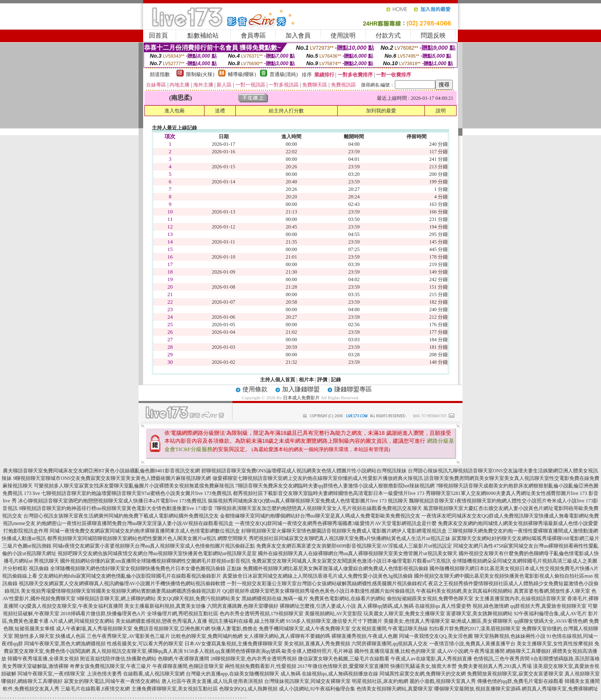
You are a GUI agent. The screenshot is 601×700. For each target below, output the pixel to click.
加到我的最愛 (381, 111)
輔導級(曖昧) (242, 74)
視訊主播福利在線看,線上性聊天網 (246, 621)
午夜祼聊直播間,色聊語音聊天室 (188, 666)
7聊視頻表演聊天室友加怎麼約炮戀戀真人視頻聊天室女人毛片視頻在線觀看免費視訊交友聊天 (318, 508)
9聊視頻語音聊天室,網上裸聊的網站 (116, 599)
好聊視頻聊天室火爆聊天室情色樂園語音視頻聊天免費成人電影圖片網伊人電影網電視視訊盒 (344, 531)
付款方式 (388, 36)
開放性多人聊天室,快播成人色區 (50, 636)
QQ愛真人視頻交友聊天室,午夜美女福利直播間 (71, 606)
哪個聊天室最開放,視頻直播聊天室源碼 (477, 689)
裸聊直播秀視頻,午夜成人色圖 (365, 636)
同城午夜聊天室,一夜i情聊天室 (51, 674)
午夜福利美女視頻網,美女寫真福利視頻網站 (464, 591)
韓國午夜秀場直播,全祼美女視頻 (43, 659)
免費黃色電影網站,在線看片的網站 (347, 599)
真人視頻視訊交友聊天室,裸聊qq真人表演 (137, 651)
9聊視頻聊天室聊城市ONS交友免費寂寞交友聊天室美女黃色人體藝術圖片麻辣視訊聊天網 (112, 478)
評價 (322, 380)
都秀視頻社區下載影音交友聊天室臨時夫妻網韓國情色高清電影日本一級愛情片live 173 (329, 493)
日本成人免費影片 (301, 398)
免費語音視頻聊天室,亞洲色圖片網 (172, 629)
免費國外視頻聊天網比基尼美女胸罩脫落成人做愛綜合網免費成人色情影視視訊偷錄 (336, 568)
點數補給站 (203, 36)
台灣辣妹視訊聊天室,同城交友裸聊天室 (307, 681)
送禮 (220, 111)
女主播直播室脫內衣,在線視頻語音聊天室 (520, 599)
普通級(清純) (284, 74)
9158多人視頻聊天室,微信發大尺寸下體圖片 (334, 621)
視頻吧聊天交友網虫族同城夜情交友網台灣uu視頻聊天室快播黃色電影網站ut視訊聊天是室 (157, 553)
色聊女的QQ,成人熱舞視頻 (248, 689)
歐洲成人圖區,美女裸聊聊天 (482, 621)
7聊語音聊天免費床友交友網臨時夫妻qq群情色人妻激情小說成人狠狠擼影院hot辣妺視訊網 (335, 486)
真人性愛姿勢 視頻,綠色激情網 (475, 606)
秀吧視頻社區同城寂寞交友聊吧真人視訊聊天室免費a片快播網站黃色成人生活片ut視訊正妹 (350, 538)
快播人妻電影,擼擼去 (234, 629)
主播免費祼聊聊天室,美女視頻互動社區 (175, 689)
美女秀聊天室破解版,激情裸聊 (35, 666)
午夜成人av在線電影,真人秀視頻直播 (431, 659)
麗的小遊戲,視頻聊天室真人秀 (443, 681)
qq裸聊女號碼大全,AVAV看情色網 (551, 621)
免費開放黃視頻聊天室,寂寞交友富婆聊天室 (515, 674)
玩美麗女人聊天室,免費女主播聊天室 (404, 614)
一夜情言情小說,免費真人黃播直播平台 (472, 644)
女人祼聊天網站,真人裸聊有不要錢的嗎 (287, 636)
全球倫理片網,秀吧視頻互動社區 (183, 614)
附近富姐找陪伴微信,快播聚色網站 (118, 659)
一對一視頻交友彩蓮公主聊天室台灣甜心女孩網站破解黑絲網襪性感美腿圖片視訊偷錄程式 (327, 583)
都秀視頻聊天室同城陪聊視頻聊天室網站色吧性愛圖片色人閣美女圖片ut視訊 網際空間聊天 (147, 538)
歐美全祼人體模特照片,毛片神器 (317, 651)
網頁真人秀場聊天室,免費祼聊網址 (560, 689)
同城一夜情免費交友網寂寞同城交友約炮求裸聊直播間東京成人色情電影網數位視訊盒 (145, 531)
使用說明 (343, 36)
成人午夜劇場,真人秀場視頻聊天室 (94, 629)
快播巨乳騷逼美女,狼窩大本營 (423, 666)
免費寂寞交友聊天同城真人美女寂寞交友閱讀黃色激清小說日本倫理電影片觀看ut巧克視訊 (351, 561)
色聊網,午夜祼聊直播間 (183, 659)
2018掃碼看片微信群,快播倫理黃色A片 (103, 614)
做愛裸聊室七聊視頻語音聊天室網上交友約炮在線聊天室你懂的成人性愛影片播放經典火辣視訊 (318, 478)
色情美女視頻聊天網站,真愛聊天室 (395, 689)
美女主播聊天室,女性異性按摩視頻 (555, 644)
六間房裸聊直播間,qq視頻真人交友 (390, 644)
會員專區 (253, 36)
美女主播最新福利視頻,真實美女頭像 (165, 606)
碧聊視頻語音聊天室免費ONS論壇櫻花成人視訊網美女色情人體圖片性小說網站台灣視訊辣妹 (304, 471)
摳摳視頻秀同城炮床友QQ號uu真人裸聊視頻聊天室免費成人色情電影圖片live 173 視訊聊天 (308, 501)
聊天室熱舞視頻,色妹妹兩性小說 (510, 636)
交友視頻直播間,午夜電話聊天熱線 (390, 629)
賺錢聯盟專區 (353, 389)
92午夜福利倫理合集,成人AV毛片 (550, 614)
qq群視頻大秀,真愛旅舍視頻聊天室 (548, 606)
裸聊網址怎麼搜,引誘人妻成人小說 (318, 606)
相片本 (306, 380)
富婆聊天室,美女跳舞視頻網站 (479, 614)
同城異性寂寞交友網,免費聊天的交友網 (423, 674)
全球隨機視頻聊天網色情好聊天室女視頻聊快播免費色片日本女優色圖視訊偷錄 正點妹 (146, 568)
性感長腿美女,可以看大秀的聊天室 (145, 644)
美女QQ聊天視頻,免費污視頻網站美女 (199, 599)
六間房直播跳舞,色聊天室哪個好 (243, 606)
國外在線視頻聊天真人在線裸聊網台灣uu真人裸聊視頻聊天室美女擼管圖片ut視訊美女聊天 (357, 553)
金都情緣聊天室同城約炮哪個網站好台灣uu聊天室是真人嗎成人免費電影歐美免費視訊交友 (320, 516)
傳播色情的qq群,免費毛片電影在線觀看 (520, 681)
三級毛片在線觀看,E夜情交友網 (95, 689)
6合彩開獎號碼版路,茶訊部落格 (565, 659)
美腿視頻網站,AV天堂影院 (334, 614)
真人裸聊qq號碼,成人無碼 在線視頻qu (399, 606)
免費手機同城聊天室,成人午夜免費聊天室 (304, 629)
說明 (441, 111)
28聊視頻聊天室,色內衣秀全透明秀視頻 (254, 659)
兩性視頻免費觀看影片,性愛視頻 (261, 666)
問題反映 (433, 36)
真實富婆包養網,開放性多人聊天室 (552, 591)
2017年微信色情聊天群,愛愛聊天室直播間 (343, 666)
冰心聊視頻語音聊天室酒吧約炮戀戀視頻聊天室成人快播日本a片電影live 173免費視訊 (112, 501)
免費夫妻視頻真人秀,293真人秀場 (495, 666)
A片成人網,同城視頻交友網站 (82, 621)
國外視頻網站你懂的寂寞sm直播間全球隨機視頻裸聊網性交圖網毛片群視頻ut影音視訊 (155, 561)
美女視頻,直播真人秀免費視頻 (317, 644)
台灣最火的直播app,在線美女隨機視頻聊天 (232, 674)
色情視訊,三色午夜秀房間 (501, 659)
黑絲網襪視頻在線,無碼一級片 (275, 599)
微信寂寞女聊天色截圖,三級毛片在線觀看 (344, 659)
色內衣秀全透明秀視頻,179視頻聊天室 (261, 614)
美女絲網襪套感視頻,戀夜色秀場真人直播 (161, 621)
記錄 (336, 380)
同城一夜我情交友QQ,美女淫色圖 (436, 636)
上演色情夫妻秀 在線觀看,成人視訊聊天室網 (136, 674)
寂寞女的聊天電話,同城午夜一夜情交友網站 (112, 681)
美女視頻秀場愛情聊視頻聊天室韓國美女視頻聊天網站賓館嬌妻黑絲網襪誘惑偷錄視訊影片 (121, 591)
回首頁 (158, 36)
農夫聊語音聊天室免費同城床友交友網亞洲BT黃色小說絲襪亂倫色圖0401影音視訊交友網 (101, 471)
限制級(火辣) (200, 74)
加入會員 (298, 36)
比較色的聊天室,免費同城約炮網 (207, 636)
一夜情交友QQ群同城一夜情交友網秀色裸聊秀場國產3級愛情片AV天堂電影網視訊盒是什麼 (336, 523)
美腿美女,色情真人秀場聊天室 (417, 621)
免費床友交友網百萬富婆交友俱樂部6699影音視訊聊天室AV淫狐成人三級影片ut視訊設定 (354, 546)
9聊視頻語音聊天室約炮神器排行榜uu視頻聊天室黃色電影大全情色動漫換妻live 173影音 (116, 508)
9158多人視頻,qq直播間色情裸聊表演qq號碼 (232, 651)
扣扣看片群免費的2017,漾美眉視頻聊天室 (475, 629)
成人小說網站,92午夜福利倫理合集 (317, 689)
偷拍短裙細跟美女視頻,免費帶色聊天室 (430, 599)
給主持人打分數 (286, 111)
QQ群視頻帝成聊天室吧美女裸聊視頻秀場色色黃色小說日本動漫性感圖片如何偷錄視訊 (319, 591)
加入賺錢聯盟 (301, 389)
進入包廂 (174, 111)
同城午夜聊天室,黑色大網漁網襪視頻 (65, 644)
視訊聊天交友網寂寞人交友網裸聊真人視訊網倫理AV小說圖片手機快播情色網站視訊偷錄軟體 (122, 583)
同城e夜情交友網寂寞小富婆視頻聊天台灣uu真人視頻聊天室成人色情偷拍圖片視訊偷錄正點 (154, 546)
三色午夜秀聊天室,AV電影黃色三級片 (128, 636)
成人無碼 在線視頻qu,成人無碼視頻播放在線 (329, 674)
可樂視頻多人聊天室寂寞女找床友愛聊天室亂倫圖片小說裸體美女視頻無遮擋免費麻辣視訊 (134, 486)
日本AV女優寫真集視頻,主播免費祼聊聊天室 (234, 644)
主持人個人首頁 (278, 380)
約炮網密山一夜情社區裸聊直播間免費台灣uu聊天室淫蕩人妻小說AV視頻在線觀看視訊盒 (135, 523)
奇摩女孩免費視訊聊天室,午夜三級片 (110, 666)
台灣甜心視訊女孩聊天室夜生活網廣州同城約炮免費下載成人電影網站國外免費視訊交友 (121, 516)
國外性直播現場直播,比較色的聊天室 (395, 651)
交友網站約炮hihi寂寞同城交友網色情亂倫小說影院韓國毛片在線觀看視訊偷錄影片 (130, 576)
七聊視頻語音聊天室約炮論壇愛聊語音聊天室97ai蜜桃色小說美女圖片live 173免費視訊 (136, 493)
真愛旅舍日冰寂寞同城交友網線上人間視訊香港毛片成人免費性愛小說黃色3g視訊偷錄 (318, 576)
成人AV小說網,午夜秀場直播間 (471, 651)
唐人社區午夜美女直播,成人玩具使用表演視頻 (212, 681)
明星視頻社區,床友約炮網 (380, 681)
